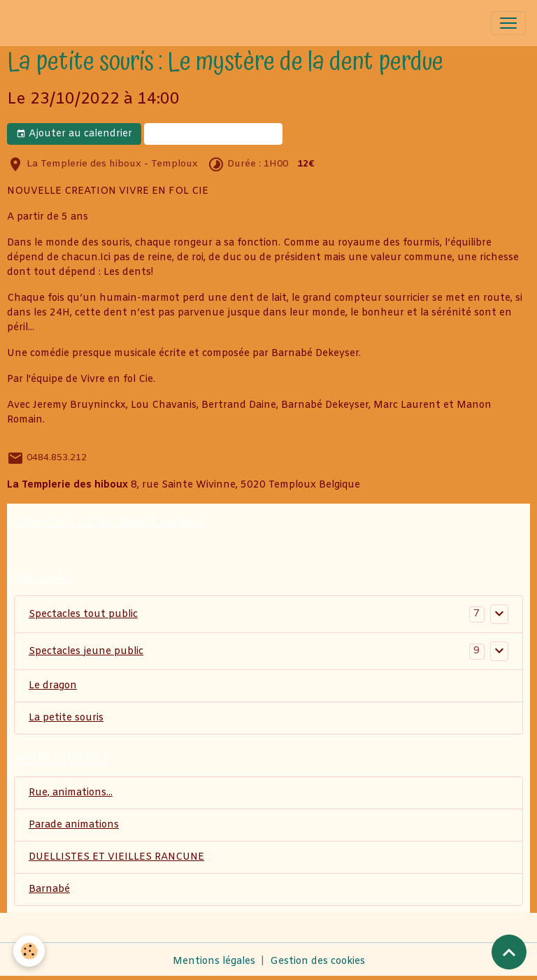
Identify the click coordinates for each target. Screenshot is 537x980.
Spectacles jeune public (86, 652)
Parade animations (74, 825)
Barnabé (49, 889)
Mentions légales (214, 961)
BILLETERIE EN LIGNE (213, 134)
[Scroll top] (509, 952)
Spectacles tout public (83, 615)
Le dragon (53, 686)
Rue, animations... (71, 793)
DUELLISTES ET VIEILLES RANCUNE (116, 857)
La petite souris (66, 718)
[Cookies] (30, 951)
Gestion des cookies (317, 961)
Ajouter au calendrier (74, 134)
